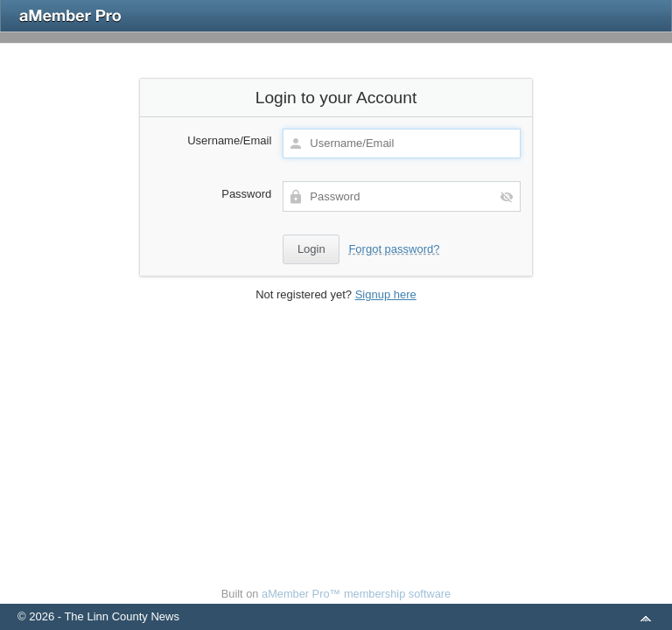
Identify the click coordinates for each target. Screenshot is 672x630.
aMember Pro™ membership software (356, 594)
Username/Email (229, 140)
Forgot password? (394, 249)
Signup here (386, 294)
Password (246, 194)
